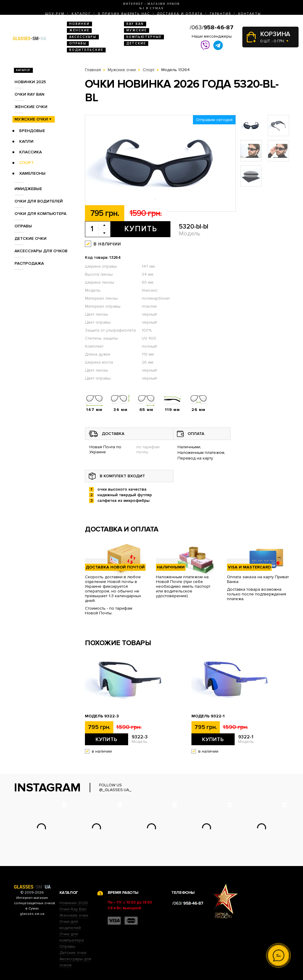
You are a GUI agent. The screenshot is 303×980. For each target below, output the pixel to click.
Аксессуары (83, 37)
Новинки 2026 (74, 903)
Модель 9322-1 (208, 716)
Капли (26, 141)
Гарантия (220, 14)
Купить (141, 229)
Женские (79, 30)
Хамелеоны (32, 173)
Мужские (137, 30)
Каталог (81, 14)
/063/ (212, 28)
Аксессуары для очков (41, 251)
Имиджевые (28, 189)
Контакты (250, 14)
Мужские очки (31, 119)
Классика (30, 152)
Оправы (78, 43)
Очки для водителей (39, 201)
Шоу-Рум (55, 14)
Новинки (79, 24)
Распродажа (29, 263)
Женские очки (31, 107)
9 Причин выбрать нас (124, 14)
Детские (136, 43)
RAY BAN (135, 24)
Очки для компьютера (40, 214)
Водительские (86, 50)
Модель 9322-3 (102, 716)
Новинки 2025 (30, 82)
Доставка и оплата (180, 14)
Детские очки (30, 238)
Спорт (26, 163)
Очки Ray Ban (73, 909)
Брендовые (32, 131)
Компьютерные (144, 37)
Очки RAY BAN (29, 94)
